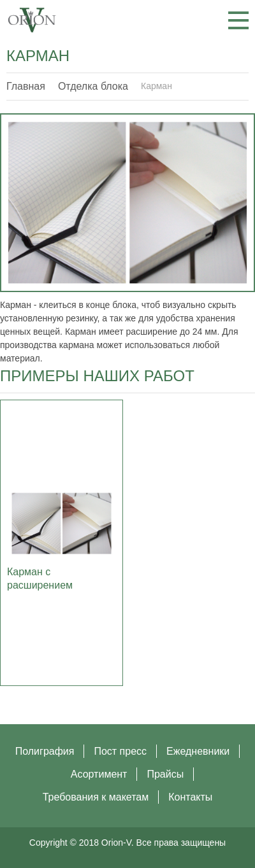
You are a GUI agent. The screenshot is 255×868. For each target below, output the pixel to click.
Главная (26, 86)
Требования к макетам (96, 797)
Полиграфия (45, 751)
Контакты (190, 797)
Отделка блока (93, 86)
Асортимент (99, 774)
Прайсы (165, 774)
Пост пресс (120, 751)
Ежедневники (198, 751)
